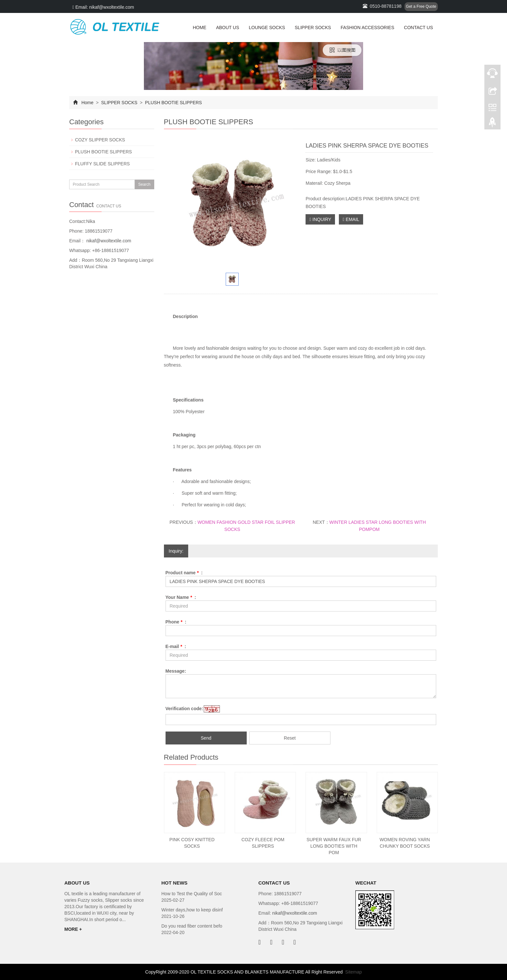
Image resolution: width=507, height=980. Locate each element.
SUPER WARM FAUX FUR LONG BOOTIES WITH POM (334, 846)
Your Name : (181, 597)
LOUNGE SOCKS (267, 28)
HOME (200, 28)
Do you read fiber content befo (192, 926)
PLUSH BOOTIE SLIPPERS (173, 103)
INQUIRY (320, 219)
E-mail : (176, 646)
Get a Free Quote (421, 6)
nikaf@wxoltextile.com (108, 241)
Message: (176, 671)
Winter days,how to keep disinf (192, 910)
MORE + (73, 929)
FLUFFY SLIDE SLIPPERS (102, 164)
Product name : (184, 573)
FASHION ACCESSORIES (368, 28)
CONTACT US (418, 28)
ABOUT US (227, 28)
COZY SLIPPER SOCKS (100, 140)
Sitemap (354, 972)
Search (144, 184)
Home (87, 103)
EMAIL (351, 219)
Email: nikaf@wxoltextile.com (103, 7)
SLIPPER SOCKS (313, 28)
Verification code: (184, 709)
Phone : (176, 622)
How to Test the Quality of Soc (192, 894)
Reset (290, 738)
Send (206, 738)
